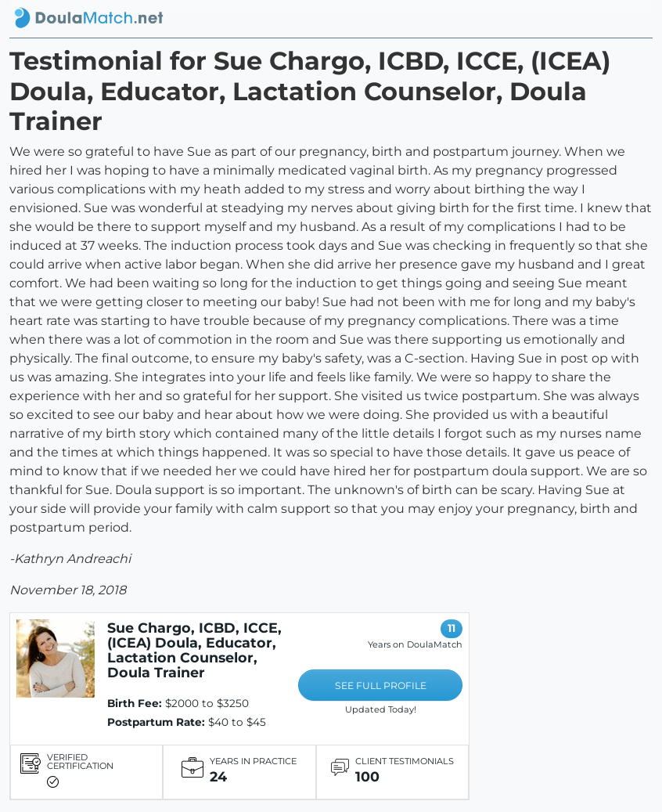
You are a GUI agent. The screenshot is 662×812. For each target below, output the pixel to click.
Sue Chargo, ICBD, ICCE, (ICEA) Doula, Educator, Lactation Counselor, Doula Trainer (194, 650)
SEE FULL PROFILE (381, 686)
